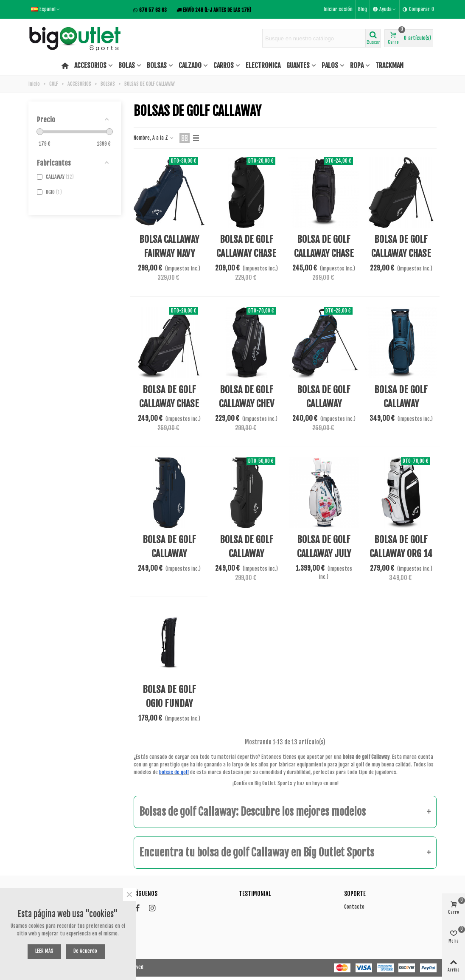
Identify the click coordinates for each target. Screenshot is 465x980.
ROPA (357, 65)
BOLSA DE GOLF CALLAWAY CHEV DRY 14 (247, 404)
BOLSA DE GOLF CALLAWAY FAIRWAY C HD (247, 553)
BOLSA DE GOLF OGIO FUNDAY (169, 696)
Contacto (354, 907)
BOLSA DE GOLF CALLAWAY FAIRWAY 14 (324, 404)
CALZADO (190, 65)
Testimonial (255, 894)
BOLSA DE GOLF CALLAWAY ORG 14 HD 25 (401, 553)
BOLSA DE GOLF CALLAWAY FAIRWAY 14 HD (401, 404)
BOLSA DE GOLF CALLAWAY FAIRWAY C (169, 553)
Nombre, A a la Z (154, 138)
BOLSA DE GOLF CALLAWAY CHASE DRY (169, 404)
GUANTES (298, 65)
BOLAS (127, 65)
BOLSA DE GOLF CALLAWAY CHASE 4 (401, 253)
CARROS (224, 65)
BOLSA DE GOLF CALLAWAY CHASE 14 (246, 253)
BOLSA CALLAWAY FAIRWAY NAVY (169, 246)
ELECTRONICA (263, 65)
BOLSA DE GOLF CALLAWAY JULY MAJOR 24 (324, 553)
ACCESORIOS (90, 65)
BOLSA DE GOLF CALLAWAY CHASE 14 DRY (324, 253)
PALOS (330, 65)
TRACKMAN (389, 65)
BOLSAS (157, 65)
